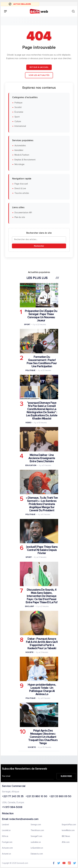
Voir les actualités (39, 75)
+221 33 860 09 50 (60, 797)
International (20, 126)
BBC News (66, 836)
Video (28, 423)
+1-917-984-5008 (12, 807)
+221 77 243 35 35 (13, 797)
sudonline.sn (36, 842)
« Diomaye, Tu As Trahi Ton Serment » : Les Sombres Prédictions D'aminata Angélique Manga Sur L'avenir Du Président (42, 504)
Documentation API (23, 213)
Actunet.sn (6, 854)
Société (18, 107)
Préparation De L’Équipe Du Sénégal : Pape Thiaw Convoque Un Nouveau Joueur (41, 316)
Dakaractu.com (37, 854)
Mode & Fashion (22, 155)
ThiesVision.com (37, 831)
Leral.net (6, 825)
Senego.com (36, 825)
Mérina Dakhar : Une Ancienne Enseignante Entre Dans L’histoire (42, 458)
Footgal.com (7, 842)
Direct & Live (20, 188)
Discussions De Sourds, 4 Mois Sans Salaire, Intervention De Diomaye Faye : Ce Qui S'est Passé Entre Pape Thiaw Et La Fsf (42, 596)
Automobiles (20, 146)
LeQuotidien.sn (37, 848)
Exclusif (29, 606)
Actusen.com (7, 848)
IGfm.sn (5, 836)
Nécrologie (19, 164)
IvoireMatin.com (68, 831)
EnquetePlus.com (69, 825)
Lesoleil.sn (6, 831)
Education (31, 465)
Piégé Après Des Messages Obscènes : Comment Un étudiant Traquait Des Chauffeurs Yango (43, 737)
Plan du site (20, 217)
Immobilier (19, 150)
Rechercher (39, 246)
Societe (29, 652)
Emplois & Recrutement (25, 160)
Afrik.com (66, 842)
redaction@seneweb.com (24, 819)
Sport (17, 117)
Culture (18, 121)
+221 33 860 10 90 (36, 797)
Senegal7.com (36, 836)
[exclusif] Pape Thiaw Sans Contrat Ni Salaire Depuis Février (42, 550)
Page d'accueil (21, 184)
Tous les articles (22, 193)
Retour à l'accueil (39, 67)
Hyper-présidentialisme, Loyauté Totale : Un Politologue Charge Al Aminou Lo (42, 689)
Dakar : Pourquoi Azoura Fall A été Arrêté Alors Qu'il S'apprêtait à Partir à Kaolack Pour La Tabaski (42, 644)
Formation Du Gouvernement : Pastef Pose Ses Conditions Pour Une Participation (42, 362)
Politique (18, 103)
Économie (19, 112)
